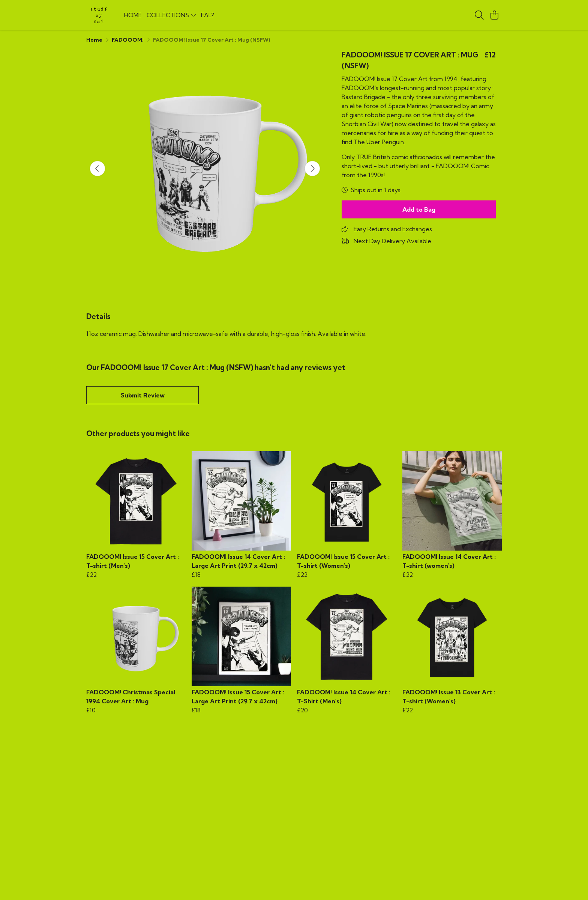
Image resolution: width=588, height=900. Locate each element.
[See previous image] (97, 169)
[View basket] (494, 15)
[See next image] (312, 169)
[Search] (479, 15)
